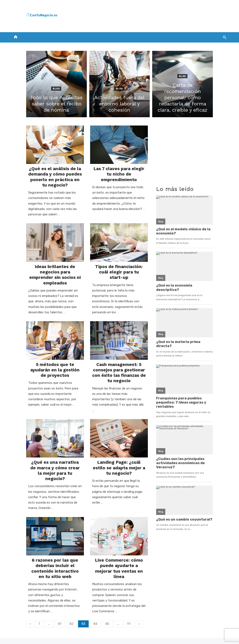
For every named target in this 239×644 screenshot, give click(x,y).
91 (114, 612)
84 (81, 612)
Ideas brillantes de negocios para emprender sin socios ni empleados (45, 279)
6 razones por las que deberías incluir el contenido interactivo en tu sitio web (45, 565)
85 (93, 612)
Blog (46, 89)
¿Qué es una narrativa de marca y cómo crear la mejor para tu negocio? (45, 472)
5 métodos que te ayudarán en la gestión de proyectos (45, 370)
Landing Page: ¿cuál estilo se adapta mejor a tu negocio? (119, 469)
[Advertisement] (152, 15)
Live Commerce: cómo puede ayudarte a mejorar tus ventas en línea (119, 565)
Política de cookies (155, 635)
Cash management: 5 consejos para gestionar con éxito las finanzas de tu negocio (119, 376)
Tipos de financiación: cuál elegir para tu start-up (119, 277)
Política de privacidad (122, 635)
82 (57, 612)
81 (45, 612)
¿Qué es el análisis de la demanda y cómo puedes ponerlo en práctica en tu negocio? (45, 183)
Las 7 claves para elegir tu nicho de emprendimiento (119, 178)
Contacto (95, 635)
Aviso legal (181, 635)
